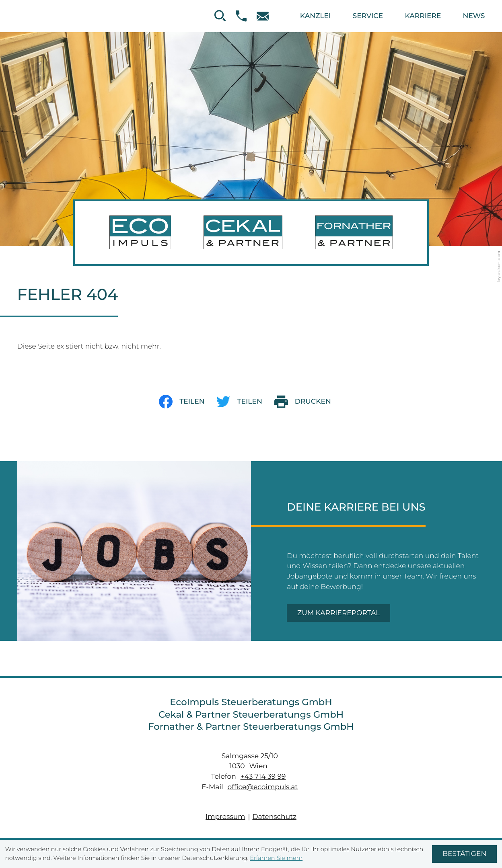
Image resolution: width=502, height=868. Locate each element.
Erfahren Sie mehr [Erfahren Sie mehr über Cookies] (276, 858)
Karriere (423, 16)
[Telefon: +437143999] (264, 777)
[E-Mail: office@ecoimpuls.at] (267, 16)
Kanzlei (315, 16)
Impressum (225, 817)
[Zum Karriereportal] (338, 613)
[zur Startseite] (251, 233)
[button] (246, 16)
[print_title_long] (309, 402)
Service (368, 16)
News (474, 16)
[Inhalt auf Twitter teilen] (245, 402)
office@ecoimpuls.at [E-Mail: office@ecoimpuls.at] (263, 787)
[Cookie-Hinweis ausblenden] (464, 854)
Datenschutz (274, 817)
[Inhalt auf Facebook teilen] (188, 402)
